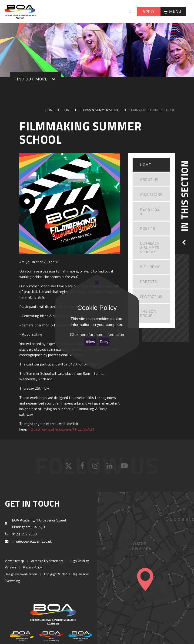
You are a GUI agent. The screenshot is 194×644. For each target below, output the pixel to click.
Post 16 (148, 228)
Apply (149, 12)
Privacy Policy (32, 567)
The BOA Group (148, 313)
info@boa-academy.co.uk (32, 541)
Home (50, 110)
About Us (149, 179)
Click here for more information (97, 335)
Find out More (31, 79)
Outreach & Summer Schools (150, 247)
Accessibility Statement (47, 561)
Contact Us (151, 296)
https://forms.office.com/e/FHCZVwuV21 (62, 429)
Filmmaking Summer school (152, 110)
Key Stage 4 (150, 211)
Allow (90, 342)
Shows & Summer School (100, 110)
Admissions (151, 194)
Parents (148, 282)
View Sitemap (14, 561)
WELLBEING (150, 267)
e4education (28, 574)
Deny (104, 342)
